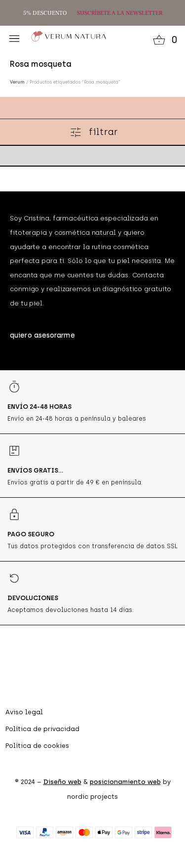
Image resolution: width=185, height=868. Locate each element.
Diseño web (62, 782)
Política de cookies (37, 746)
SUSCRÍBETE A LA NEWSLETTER (120, 13)
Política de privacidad (42, 729)
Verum (17, 82)
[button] (14, 39)
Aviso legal (24, 712)
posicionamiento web (125, 782)
